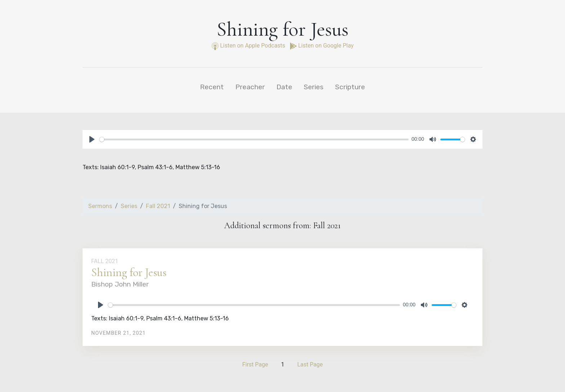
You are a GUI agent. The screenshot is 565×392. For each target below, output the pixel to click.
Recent (212, 87)
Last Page (310, 364)
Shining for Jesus (129, 272)
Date (284, 87)
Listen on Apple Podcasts (249, 46)
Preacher (250, 87)
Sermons (100, 206)
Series (314, 87)
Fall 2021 (158, 206)
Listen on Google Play (322, 46)
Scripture (350, 87)
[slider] (254, 139)
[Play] (92, 139)
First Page (255, 364)
